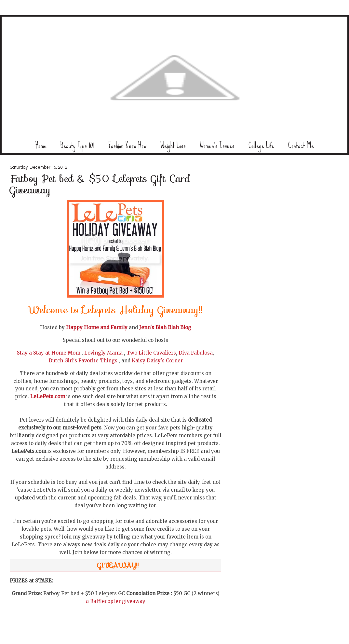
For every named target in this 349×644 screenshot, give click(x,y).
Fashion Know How (127, 145)
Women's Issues (217, 145)
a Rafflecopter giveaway (116, 601)
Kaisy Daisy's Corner (157, 361)
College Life (261, 145)
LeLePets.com (48, 396)
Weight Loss (173, 145)
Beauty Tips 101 (77, 145)
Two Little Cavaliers (151, 353)
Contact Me (301, 145)
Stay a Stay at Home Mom (49, 353)
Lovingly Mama (103, 353)
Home (41, 145)
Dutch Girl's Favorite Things (83, 361)
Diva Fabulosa (196, 353)
